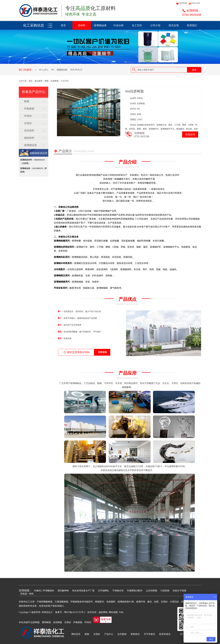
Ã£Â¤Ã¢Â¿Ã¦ (76, 70)
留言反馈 (174, 25)
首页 (63, 25)
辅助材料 (29, 138)
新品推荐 (39, 81)
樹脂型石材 (62, 70)
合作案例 (122, 634)
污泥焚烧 (165, 591)
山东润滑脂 (152, 591)
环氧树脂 (29, 109)
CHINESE (183, 3)
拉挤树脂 (55, 81)
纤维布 (28, 116)
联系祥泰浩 (165, 634)
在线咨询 (190, 135)
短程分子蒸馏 (179, 591)
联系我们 (192, 25)
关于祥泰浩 (149, 634)
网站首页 (76, 634)
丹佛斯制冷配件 (135, 591)
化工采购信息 (34, 25)
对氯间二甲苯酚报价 (44, 591)
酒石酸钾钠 (63, 591)
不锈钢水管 (118, 591)
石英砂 (28, 123)
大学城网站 (103, 591)
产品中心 (109, 634)
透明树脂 (46, 622)
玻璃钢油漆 (100, 25)
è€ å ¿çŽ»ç (44, 70)
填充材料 (29, 131)
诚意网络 (103, 612)
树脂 (47, 81)
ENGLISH (196, 3)
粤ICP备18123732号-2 (75, 612)
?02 (53, 70)
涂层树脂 (58, 622)
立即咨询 (102, 352)
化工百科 (137, 25)
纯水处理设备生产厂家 (83, 591)
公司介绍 (155, 25)
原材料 (82, 25)
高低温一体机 (27, 594)
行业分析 (119, 25)
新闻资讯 (135, 634)
